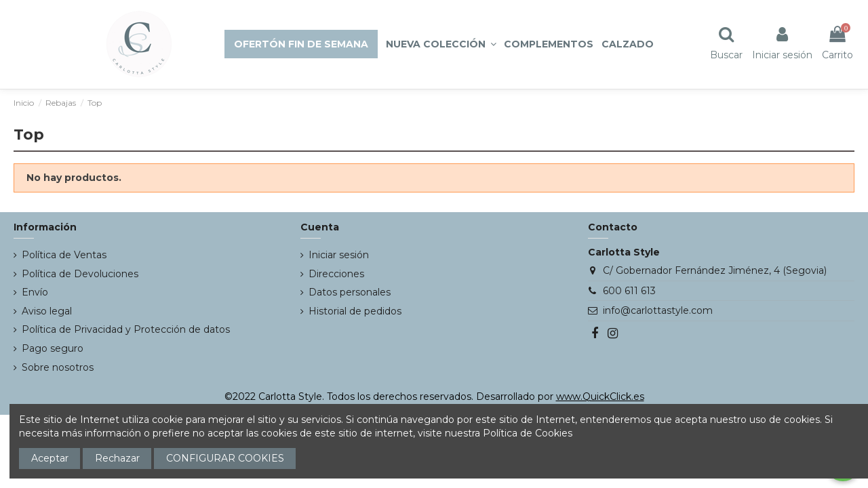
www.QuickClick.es (600, 396)
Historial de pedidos (355, 311)
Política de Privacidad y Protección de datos (126, 329)
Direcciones (336, 274)
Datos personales (350, 292)
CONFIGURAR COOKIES (225, 458)
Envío (35, 292)
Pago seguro (53, 348)
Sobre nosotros (58, 367)
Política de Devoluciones (80, 274)
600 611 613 (629, 291)
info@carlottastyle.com (658, 310)
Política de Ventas (64, 255)
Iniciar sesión (339, 255)
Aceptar (50, 458)
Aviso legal (47, 311)
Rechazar (117, 458)
